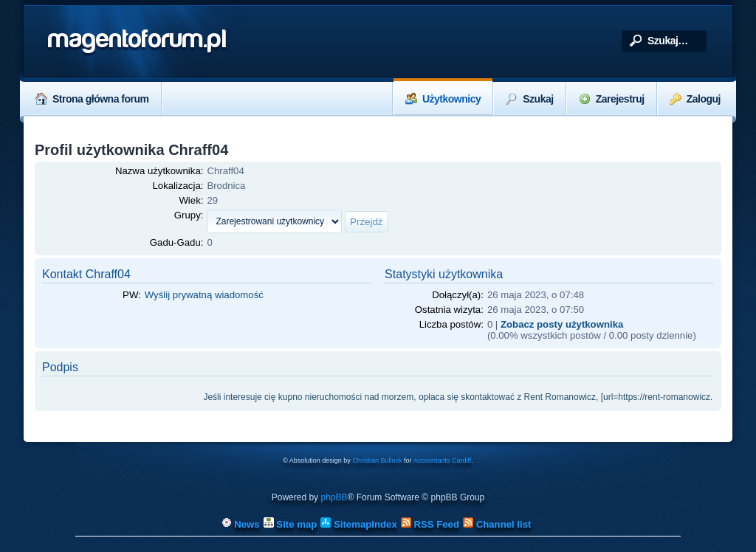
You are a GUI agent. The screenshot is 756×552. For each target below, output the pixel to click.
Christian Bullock (377, 460)
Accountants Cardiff (442, 460)
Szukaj (529, 99)
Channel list (497, 524)
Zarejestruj (612, 99)
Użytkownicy (443, 99)
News (241, 524)
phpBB (334, 497)
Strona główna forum (92, 99)
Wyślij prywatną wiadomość (204, 295)
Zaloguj (695, 99)
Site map (291, 524)
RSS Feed (430, 524)
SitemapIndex (358, 524)
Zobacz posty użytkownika (562, 324)
